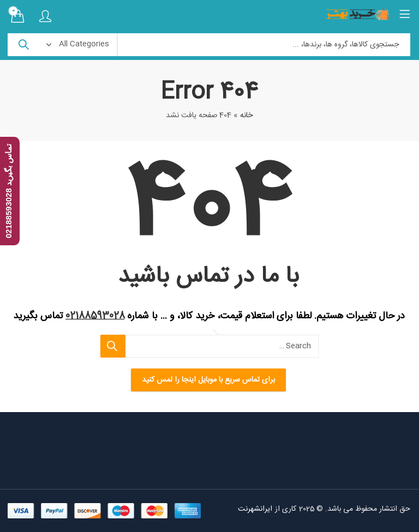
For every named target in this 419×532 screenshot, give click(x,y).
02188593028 (96, 316)
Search (24, 45)
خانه (247, 116)
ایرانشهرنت (256, 509)
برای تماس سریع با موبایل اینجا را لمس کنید (209, 380)
